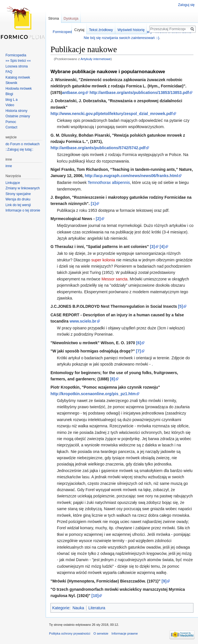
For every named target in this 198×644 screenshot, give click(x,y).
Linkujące (13, 183)
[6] (139, 343)
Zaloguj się (186, 5)
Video (10, 105)
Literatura (97, 608)
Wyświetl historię (131, 30)
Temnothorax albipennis (109, 182)
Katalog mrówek (18, 77)
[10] (95, 596)
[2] (98, 219)
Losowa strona (17, 66)
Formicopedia (16, 55)
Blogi (9, 94)
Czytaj (79, 30)
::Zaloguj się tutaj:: (19, 149)
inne (9, 166)
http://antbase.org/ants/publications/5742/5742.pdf (98, 148)
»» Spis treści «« (18, 61)
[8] (113, 379)
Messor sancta (115, 279)
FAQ (9, 72)
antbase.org (73, 93)
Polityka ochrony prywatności (70, 633)
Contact (11, 127)
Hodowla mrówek (19, 89)
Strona (54, 18)
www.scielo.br (83, 321)
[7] (139, 351)
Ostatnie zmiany (18, 116)
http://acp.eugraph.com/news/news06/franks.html (132, 176)
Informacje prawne (125, 633)
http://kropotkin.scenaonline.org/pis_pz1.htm (93, 394)
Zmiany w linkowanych (23, 188)
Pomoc (11, 122)
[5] (180, 306)
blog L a (11, 100)
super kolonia (103, 260)
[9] (164, 581)
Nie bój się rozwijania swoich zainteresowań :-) (121, 38)
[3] (152, 247)
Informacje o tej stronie (23, 210)
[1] (93, 204)
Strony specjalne (18, 194)
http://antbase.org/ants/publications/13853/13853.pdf (139, 93)
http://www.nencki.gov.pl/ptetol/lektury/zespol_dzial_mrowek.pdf (112, 114)
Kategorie (61, 608)
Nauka (78, 608)
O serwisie (101, 633)
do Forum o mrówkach (22, 144)
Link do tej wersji (18, 205)
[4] (162, 247)
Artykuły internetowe (96, 59)
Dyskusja (71, 18)
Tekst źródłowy (101, 30)
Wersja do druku (18, 199)
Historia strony (16, 111)
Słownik (11, 83)
